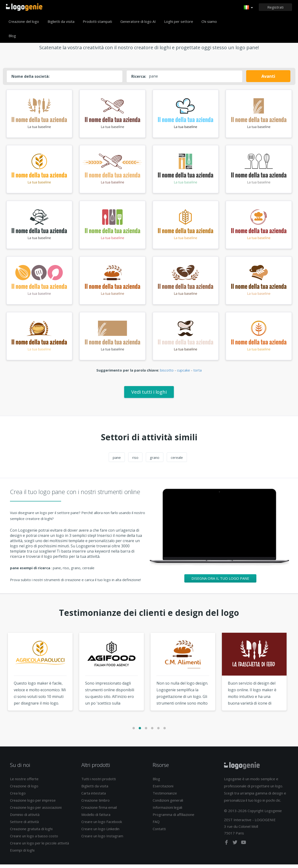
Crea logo (18, 797)
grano (155, 461)
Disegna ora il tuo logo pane (220, 582)
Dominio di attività (25, 818)
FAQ (156, 825)
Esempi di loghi (22, 854)
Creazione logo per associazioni (36, 811)
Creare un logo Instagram (102, 839)
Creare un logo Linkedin (100, 832)
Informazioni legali (167, 811)
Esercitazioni (163, 790)
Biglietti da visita (61, 21)
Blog (12, 36)
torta (198, 374)
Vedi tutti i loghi (149, 395)
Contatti (159, 832)
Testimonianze (165, 797)
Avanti (268, 76)
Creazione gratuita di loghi (31, 832)
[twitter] (235, 847)
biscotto (167, 374)
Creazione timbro (95, 804)
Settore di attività (24, 825)
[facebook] (227, 847)
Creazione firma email (99, 811)
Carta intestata (94, 797)
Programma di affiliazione (173, 818)
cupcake (183, 374)
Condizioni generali (168, 804)
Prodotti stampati (97, 21)
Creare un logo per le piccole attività (39, 847)
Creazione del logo (24, 21)
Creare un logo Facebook (102, 825)
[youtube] (244, 847)
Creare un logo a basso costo (34, 839)
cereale (177, 461)
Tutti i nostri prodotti (99, 782)
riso (135, 461)
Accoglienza (24, 7)
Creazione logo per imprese (33, 804)
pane (117, 461)
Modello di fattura (96, 818)
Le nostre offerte (24, 782)
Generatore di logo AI (138, 21)
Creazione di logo (24, 790)
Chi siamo (209, 21)
